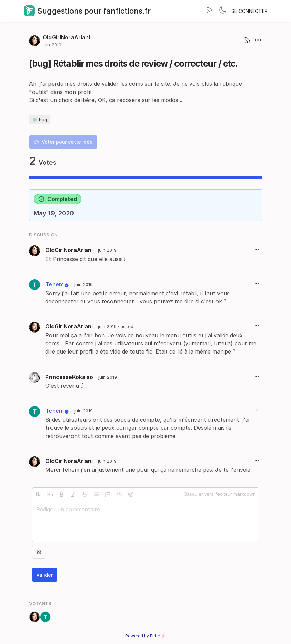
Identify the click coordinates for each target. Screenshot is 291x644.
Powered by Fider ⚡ (146, 636)
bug (40, 120)
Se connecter (250, 11)
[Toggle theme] (223, 11)
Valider (45, 575)
